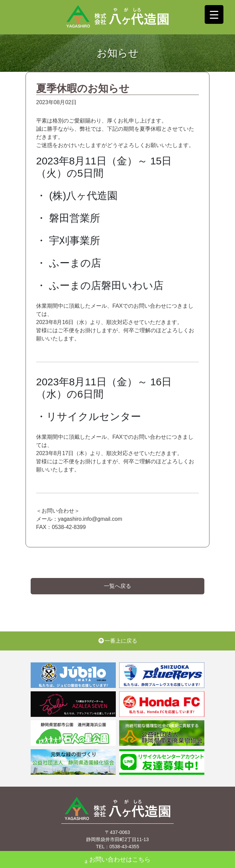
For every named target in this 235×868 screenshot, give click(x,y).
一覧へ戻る (117, 586)
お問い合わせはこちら (118, 860)
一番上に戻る (117, 641)
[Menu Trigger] (214, 14)
